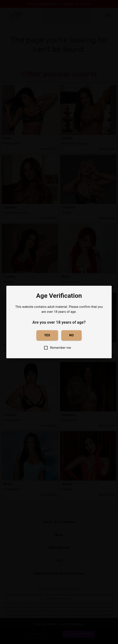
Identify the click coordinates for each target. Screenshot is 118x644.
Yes (47, 335)
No (71, 335)
